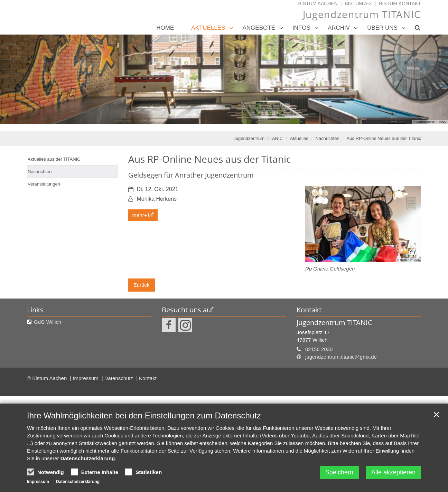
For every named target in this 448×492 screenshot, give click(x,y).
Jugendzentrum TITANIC (258, 138)
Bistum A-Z (358, 3)
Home (165, 28)
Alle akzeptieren (393, 472)
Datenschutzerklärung (88, 458)
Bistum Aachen (318, 3)
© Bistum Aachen (48, 378)
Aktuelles (208, 28)
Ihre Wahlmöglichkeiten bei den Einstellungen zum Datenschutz (144, 415)
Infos (301, 28)
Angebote (259, 28)
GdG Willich (48, 322)
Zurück (142, 285)
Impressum (86, 378)
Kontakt (148, 378)
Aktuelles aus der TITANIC (54, 159)
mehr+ (140, 215)
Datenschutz (120, 378)
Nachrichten (327, 138)
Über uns (382, 28)
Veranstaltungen (44, 184)
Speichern (339, 472)
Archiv (339, 28)
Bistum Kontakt (400, 3)
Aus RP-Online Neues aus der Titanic (384, 138)
